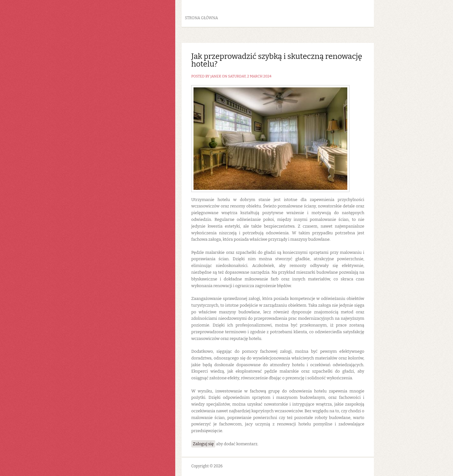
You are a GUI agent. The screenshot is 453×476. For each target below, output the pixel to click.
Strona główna (202, 18)
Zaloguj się (203, 444)
